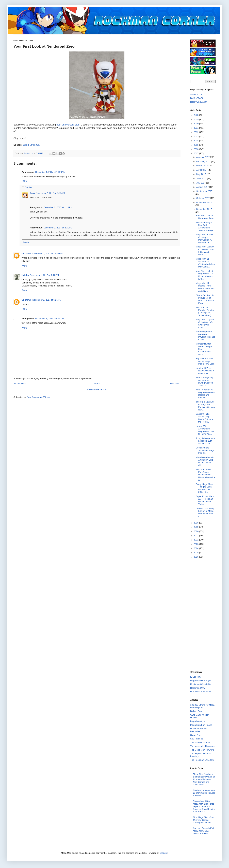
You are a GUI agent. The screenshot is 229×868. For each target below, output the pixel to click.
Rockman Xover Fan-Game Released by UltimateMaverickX (205, 475)
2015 (196, 145)
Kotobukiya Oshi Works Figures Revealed (204, 793)
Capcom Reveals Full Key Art (203, 831)
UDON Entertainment (201, 692)
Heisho (25, 275)
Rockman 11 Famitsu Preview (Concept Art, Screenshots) (205, 311)
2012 (196, 132)
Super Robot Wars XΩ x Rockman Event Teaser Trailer (205, 500)
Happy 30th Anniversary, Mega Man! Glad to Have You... (205, 430)
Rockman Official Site (201, 684)
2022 (196, 540)
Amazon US (196, 94)
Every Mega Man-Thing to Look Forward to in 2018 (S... (204, 488)
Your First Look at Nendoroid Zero (205, 217)
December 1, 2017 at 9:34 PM (50, 319)
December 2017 (204, 209)
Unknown (27, 253)
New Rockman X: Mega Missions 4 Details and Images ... (205, 394)
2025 (196, 553)
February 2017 (204, 161)
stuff (77, 125)
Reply (24, 181)
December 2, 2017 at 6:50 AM (50, 193)
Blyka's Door (196, 711)
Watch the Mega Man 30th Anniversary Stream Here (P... (205, 226)
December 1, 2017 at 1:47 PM (44, 275)
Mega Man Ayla (198, 721)
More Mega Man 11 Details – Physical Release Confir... (205, 336)
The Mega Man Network (202, 750)
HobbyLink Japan (199, 102)
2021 (196, 536)
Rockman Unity (198, 688)
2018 (196, 523)
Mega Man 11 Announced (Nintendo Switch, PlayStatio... (206, 263)
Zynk (32, 193)
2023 (196, 544)
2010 (196, 124)
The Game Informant (200, 742)
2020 (196, 531)
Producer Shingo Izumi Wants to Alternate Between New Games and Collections (204, 779)
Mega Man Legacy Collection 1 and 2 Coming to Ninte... (205, 251)
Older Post (174, 384)
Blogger (164, 853)
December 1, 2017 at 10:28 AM (50, 172)
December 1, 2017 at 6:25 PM (47, 300)
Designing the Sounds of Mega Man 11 (205, 450)
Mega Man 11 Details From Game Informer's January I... (205, 287)
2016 (196, 149)
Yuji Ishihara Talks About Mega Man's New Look (205, 361)
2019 (196, 527)
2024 (196, 548)
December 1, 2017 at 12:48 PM (48, 253)
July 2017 (201, 183)
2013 (196, 136)
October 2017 (203, 198)
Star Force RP (197, 739)
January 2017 (203, 157)
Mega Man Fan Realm (201, 725)
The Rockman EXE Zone (202, 760)
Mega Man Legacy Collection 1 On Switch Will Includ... (205, 323)
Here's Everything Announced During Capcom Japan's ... (205, 382)
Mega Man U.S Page (200, 681)
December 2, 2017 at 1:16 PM (58, 207)
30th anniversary (65, 125)
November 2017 (204, 202)
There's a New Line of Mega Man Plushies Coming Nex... (205, 406)
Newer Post (20, 384)
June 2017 (202, 178)
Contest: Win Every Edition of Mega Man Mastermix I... (205, 512)
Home (97, 384)
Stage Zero (196, 735)
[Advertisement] (204, 614)
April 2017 (202, 170)
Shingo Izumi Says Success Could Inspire (204, 806)
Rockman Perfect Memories (199, 730)
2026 (196, 557)
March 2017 (202, 166)
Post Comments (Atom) (38, 397)
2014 (196, 141)
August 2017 (203, 187)
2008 (196, 115)
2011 (196, 128)
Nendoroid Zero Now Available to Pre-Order (205, 371)
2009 (196, 119)
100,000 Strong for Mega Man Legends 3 (202, 706)
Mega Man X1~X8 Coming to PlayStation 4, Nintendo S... (204, 239)
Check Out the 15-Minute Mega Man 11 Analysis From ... (205, 299)
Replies (29, 187)
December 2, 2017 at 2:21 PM (58, 228)
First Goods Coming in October (203, 820)
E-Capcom (195, 677)
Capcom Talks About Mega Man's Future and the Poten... (205, 418)
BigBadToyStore (198, 98)
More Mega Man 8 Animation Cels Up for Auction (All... (205, 461)
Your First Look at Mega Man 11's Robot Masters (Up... (204, 275)
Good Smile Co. (31, 145)
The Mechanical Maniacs (202, 746)
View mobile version (97, 389)
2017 (196, 153)
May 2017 (201, 174)
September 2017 (204, 191)
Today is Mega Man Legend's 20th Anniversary (205, 441)
